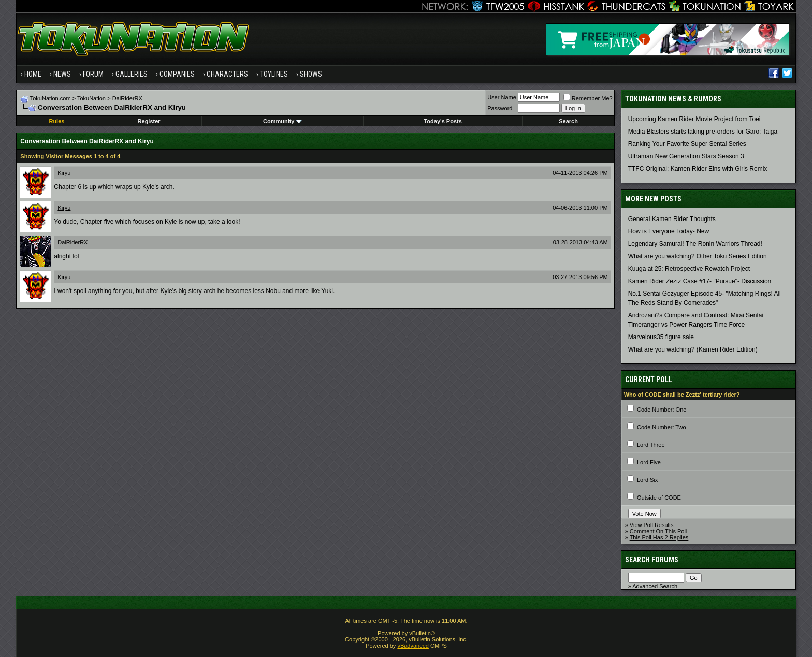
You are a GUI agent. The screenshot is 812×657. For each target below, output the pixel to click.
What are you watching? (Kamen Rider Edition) (693, 349)
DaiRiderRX (127, 98)
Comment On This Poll (658, 531)
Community (282, 121)
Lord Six (647, 480)
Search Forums (652, 560)
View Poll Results (652, 525)
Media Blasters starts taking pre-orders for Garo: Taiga (703, 132)
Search (568, 121)
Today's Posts (443, 121)
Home (33, 74)
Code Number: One (662, 410)
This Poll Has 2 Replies (659, 537)
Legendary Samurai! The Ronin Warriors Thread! (695, 244)
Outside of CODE (659, 498)
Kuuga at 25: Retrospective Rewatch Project (689, 269)
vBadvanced (413, 646)
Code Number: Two (662, 427)
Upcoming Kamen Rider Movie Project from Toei (694, 119)
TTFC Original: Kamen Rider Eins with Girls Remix (698, 169)
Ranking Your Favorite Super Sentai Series (687, 144)
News (62, 74)
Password (500, 108)
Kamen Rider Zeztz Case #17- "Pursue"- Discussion (700, 281)
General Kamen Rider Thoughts (672, 219)
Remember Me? (588, 98)
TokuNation (91, 98)
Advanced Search (655, 586)
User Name (502, 97)
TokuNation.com (50, 98)
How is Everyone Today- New (669, 231)
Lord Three (651, 445)
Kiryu (64, 173)
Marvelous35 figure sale (661, 337)
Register (149, 121)
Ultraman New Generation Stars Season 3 (686, 156)
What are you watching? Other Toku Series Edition (698, 256)
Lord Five (649, 462)
